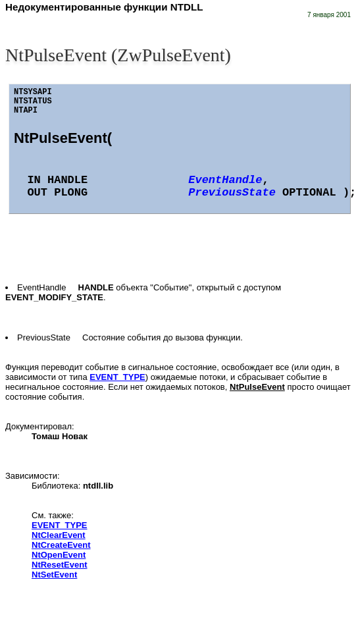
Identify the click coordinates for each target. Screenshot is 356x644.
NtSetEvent (54, 575)
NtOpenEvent (59, 555)
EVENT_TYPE (117, 377)
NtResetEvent (60, 565)
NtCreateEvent (61, 545)
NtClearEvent (59, 535)
